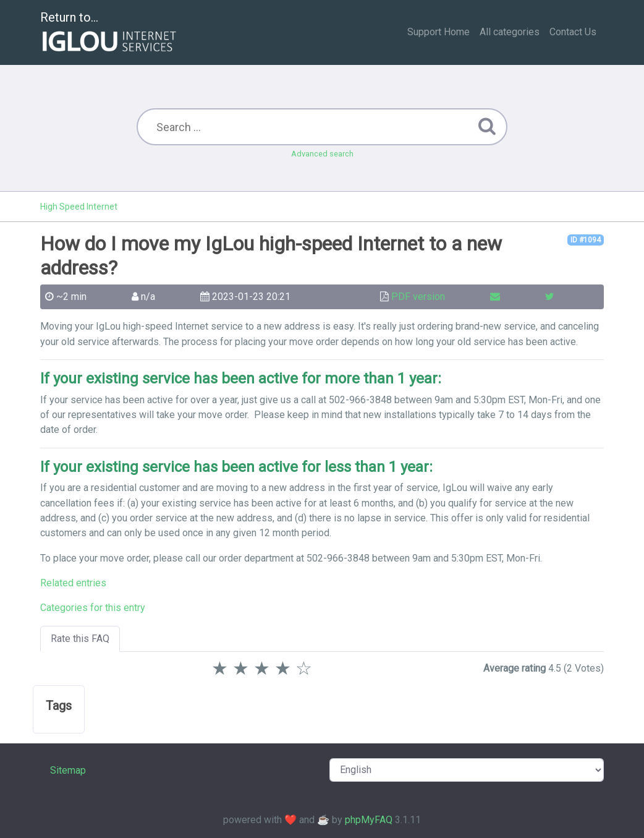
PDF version (418, 297)
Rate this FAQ (80, 639)
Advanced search (322, 154)
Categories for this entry (93, 608)
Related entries (73, 583)
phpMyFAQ (369, 820)
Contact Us (573, 32)
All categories (510, 32)
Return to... (110, 33)
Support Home (439, 32)
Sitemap (68, 770)
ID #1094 (586, 240)
